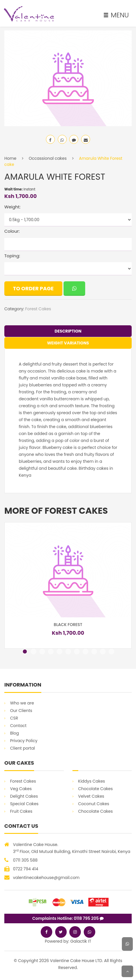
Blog (14, 733)
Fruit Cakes (21, 811)
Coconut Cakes (94, 804)
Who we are (22, 703)
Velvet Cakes (91, 796)
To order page (33, 288)
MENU (116, 15)
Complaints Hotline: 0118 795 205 (68, 918)
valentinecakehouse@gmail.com (46, 878)
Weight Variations (68, 343)
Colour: (12, 231)
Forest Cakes (38, 309)
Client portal (23, 748)
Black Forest (68, 625)
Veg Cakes (21, 789)
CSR (14, 718)
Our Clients (21, 711)
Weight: (12, 207)
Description (68, 331)
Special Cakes (24, 804)
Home (10, 158)
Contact (18, 726)
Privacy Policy (24, 741)
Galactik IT (81, 941)
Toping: (12, 256)
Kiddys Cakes (92, 781)
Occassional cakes (48, 158)
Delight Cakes (24, 796)
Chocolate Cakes (96, 789)
